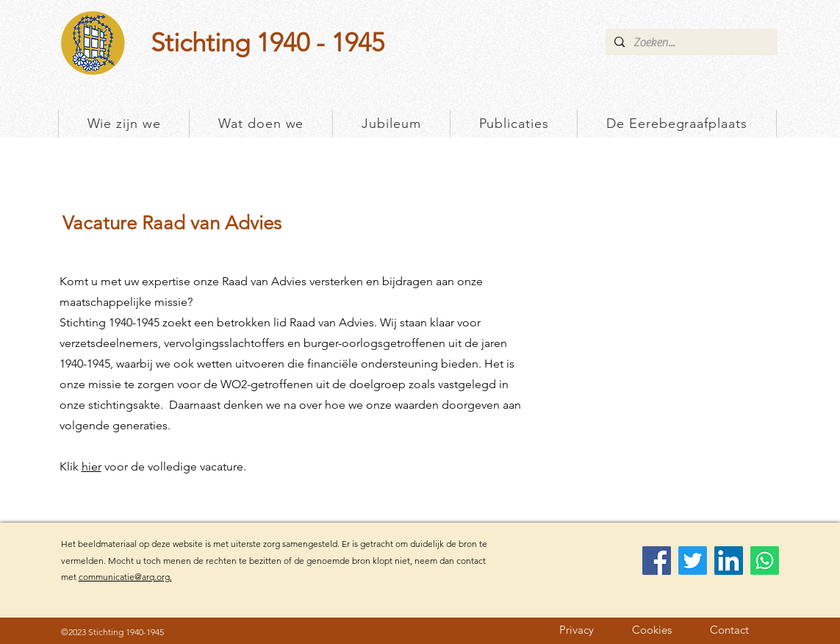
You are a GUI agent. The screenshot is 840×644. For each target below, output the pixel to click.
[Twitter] (693, 561)
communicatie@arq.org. (125, 577)
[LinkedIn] (729, 561)
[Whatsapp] (765, 561)
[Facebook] (657, 561)
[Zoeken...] (690, 43)
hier (91, 466)
